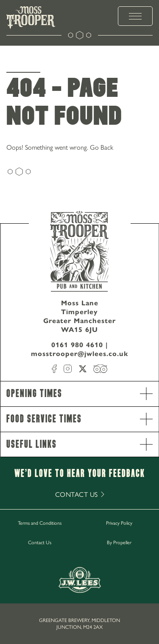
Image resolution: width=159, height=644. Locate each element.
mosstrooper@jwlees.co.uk (80, 354)
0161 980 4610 (77, 345)
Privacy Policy (119, 523)
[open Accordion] (146, 394)
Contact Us (40, 542)
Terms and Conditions (40, 523)
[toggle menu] (135, 16)
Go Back (102, 147)
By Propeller (119, 542)
